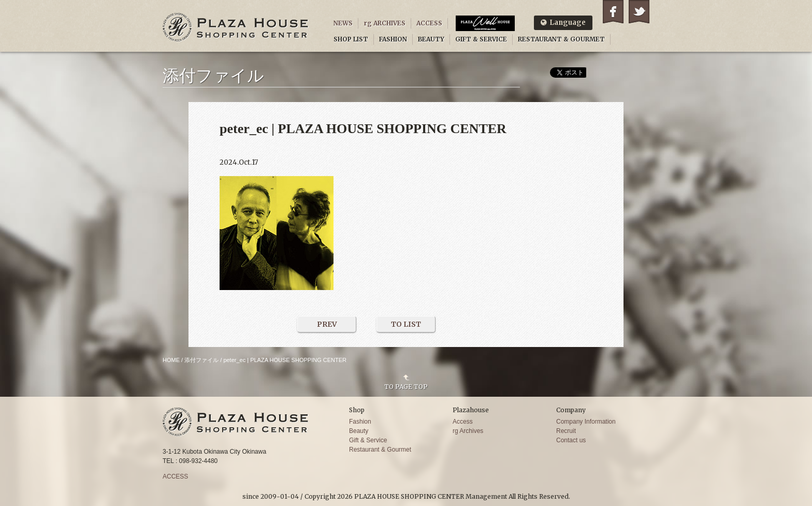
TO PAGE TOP (406, 386)
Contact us (571, 440)
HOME (171, 360)
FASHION (393, 39)
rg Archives (468, 431)
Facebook (613, 12)
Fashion (360, 422)
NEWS (343, 23)
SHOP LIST (351, 39)
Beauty (359, 431)
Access (463, 422)
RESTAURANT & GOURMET (561, 39)
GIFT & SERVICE (481, 39)
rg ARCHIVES (385, 23)
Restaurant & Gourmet (380, 450)
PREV (327, 324)
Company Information (586, 422)
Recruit (566, 431)
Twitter (639, 12)
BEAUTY (431, 39)
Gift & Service (368, 440)
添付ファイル (201, 360)
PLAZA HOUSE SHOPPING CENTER (236, 27)
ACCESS (429, 23)
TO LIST (406, 324)
